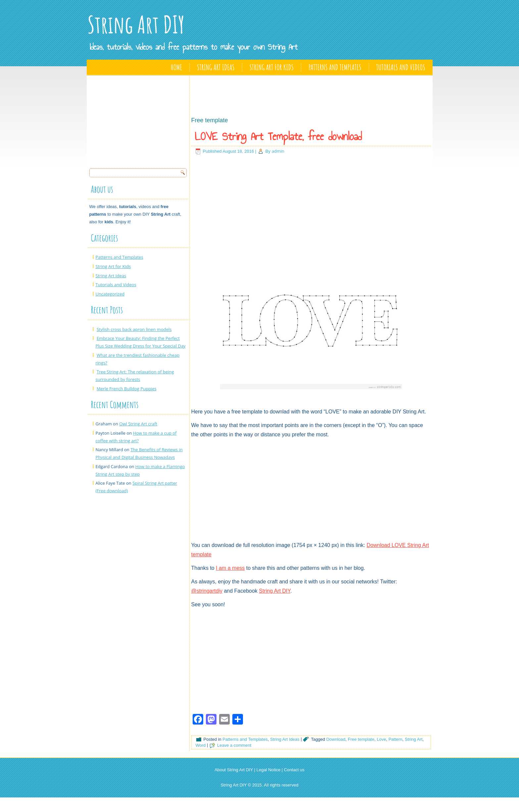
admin (278, 151)
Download (336, 739)
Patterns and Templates (335, 67)
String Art (414, 739)
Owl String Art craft (138, 424)
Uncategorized (110, 294)
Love (381, 739)
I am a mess (230, 568)
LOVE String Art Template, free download (278, 136)
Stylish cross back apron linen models (134, 329)
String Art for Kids (272, 67)
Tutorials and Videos (401, 67)
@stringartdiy (207, 591)
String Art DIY (136, 24)
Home (176, 67)
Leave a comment (234, 745)
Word (201, 745)
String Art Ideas (216, 67)
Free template (361, 739)
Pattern (396, 739)
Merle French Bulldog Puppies (127, 389)
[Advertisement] (139, 120)
